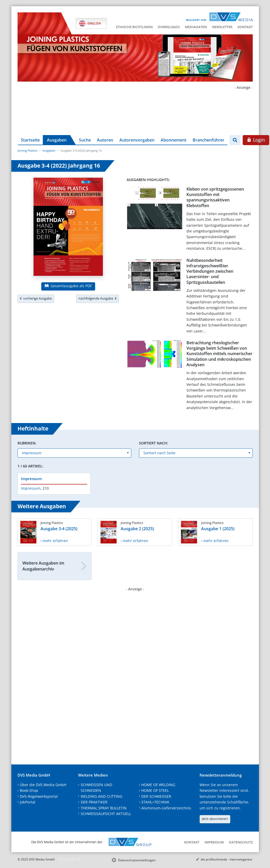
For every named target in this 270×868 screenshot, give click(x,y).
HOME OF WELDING (158, 785)
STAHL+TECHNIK (155, 802)
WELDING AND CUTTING (101, 796)
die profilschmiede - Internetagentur (227, 859)
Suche (85, 140)
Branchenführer (208, 140)
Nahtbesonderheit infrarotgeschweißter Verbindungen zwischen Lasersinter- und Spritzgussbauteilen (210, 271)
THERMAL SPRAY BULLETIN (104, 808)
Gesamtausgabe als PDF (68, 286)
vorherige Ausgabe (36, 298)
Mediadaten (196, 27)
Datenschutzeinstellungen (137, 860)
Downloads (169, 27)
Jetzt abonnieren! (215, 819)
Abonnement (174, 140)
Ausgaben (57, 140)
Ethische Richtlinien (134, 27)
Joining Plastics (27, 150)
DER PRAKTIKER (94, 802)
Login (256, 140)
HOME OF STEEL (155, 790)
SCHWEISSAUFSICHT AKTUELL (106, 814)
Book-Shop (29, 790)
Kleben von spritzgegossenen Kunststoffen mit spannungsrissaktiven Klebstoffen (215, 197)
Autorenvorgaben (137, 140)
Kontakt (245, 27)
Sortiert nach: (154, 443)
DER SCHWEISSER (156, 796)
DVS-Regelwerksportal (39, 796)
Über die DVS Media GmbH (43, 785)
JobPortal (28, 802)
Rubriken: (27, 443)
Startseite (30, 140)
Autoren (105, 140)
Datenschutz (241, 842)
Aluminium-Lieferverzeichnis (166, 808)
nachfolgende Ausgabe (97, 298)
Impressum (31, 479)
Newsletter (222, 27)
